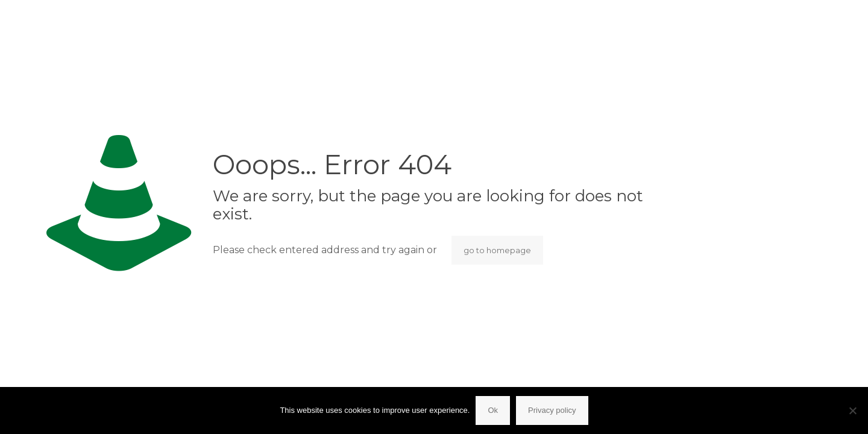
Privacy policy (552, 410)
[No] (853, 410)
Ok (493, 410)
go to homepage (497, 250)
